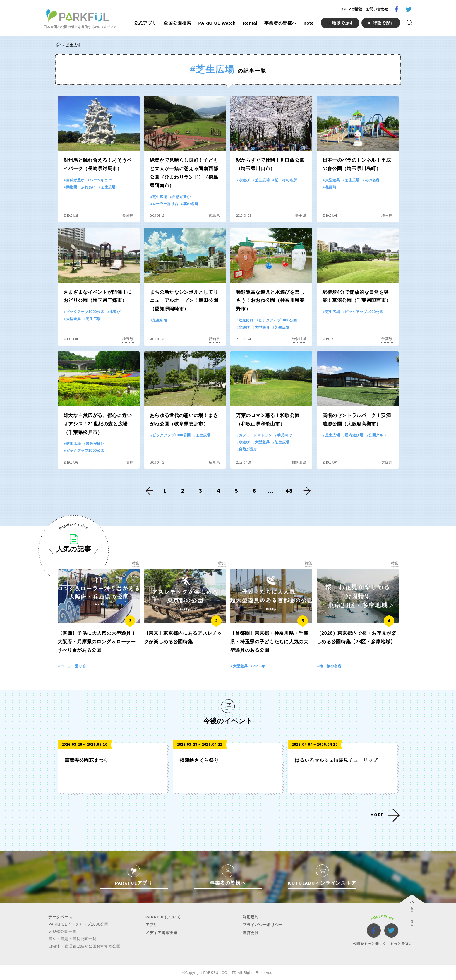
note (308, 23)
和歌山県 (299, 462)
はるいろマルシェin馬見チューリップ (336, 760)
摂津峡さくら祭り (199, 760)
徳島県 (214, 216)
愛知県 (214, 339)
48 (289, 491)
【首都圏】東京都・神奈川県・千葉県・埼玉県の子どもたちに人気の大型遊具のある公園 (269, 642)
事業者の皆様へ (280, 23)
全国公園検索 (177, 23)
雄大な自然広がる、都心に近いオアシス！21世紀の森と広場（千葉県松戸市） (98, 424)
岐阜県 (214, 462)
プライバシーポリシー (263, 925)
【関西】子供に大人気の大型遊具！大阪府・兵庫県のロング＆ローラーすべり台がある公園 (97, 642)
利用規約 (251, 917)
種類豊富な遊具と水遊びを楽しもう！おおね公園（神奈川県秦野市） (270, 301)
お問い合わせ (377, 9)
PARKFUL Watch (217, 23)
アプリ (151, 925)
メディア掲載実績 (162, 933)
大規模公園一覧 (62, 932)
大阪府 (387, 462)
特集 (136, 563)
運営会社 (251, 933)
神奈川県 (299, 339)
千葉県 (387, 339)
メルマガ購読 (352, 9)
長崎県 (128, 216)
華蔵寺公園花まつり (87, 760)
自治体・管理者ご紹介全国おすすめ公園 (84, 946)
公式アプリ (145, 23)
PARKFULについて (163, 917)
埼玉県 (301, 216)
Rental (250, 23)
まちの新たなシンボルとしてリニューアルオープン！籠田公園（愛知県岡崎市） (184, 301)
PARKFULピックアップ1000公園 (78, 924)
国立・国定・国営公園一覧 (72, 939)
